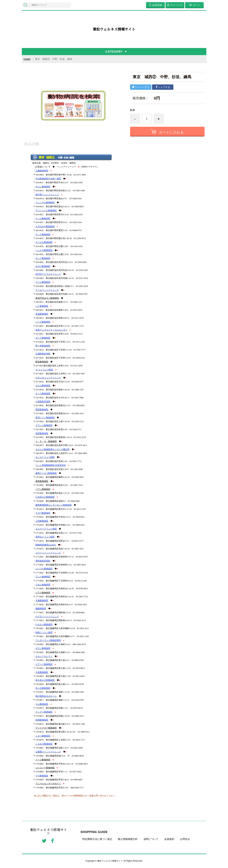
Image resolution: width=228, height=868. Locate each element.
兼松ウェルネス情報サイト (114, 29)
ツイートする (141, 87)
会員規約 (169, 839)
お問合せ (185, 839)
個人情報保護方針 (128, 839)
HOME (27, 59)
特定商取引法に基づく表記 (97, 839)
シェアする (163, 87)
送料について (151, 839)
